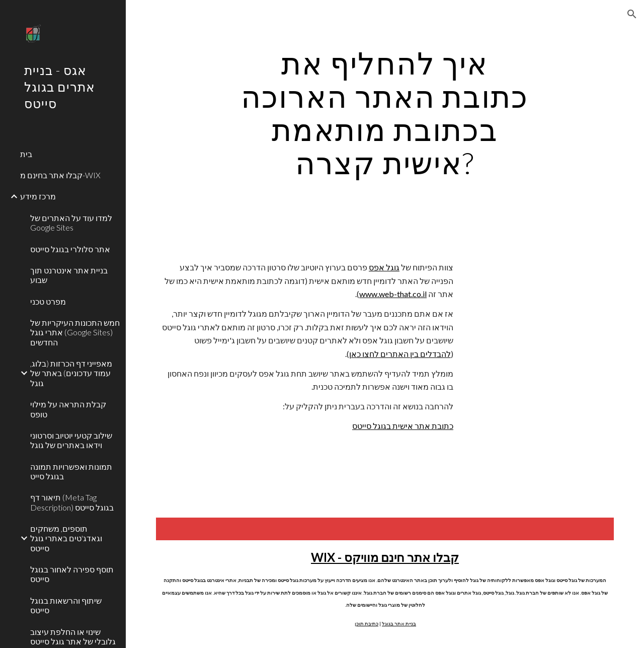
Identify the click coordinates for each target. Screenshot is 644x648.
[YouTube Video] (541, 317)
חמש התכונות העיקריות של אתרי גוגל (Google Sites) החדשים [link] (75, 332)
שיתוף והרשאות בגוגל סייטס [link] (66, 605)
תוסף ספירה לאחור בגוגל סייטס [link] (72, 574)
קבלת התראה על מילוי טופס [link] (68, 409)
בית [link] (26, 154)
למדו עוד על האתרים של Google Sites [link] (71, 223)
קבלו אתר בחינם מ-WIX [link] (60, 175)
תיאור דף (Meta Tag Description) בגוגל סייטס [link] (72, 502)
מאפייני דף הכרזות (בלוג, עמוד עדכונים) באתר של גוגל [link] (71, 373)
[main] (385, 113)
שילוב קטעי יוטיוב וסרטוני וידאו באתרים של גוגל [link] (71, 440)
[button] (632, 14)
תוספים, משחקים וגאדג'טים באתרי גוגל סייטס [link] (66, 538)
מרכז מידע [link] (38, 196)
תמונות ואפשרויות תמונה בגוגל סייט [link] (71, 471)
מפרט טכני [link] (48, 301)
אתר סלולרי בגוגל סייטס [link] (70, 249)
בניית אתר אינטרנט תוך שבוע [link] (69, 275)
